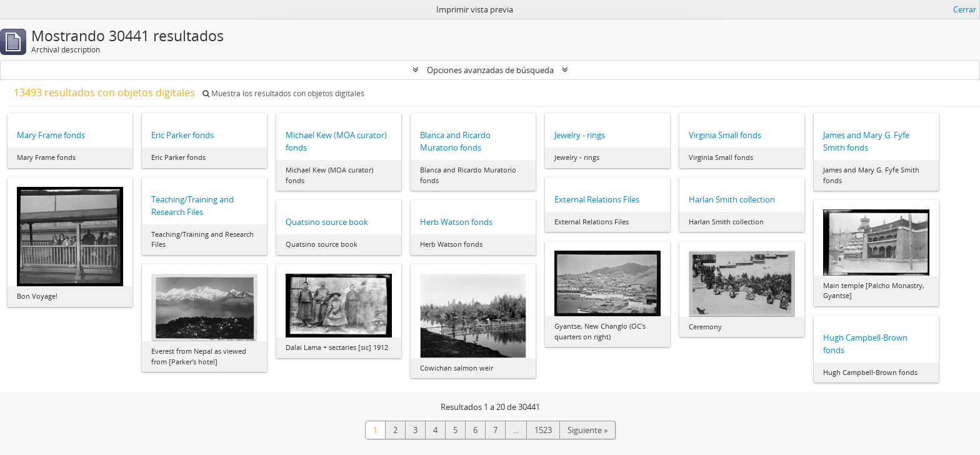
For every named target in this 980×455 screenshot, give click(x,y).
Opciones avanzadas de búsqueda (490, 70)
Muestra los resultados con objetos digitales (283, 93)
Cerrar (965, 9)
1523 (543, 430)
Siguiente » (587, 430)
